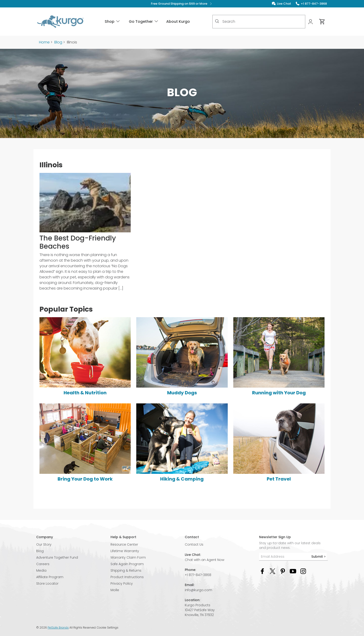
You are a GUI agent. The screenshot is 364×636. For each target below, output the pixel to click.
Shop (113, 21)
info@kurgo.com (198, 590)
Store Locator (47, 583)
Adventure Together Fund (57, 557)
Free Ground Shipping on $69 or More (182, 4)
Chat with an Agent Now (205, 560)
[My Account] (311, 22)
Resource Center (124, 544)
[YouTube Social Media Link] (293, 571)
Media (41, 570)
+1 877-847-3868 (198, 575)
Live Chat (284, 4)
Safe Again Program (127, 564)
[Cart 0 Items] (322, 22)
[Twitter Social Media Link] (273, 571)
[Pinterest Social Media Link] (283, 571)
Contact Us (194, 544)
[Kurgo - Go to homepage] (60, 22)
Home (44, 42)
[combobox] (259, 22)
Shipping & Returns (126, 570)
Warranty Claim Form (128, 557)
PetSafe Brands (58, 628)
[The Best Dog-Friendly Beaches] (85, 234)
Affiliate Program (50, 577)
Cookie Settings (108, 628)
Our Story (44, 544)
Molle (115, 590)
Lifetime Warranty (125, 551)
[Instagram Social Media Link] (303, 571)
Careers (43, 564)
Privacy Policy (122, 583)
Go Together (144, 21)
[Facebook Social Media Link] (262, 571)
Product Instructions (127, 577)
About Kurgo (178, 21)
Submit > (318, 557)
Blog (58, 42)
